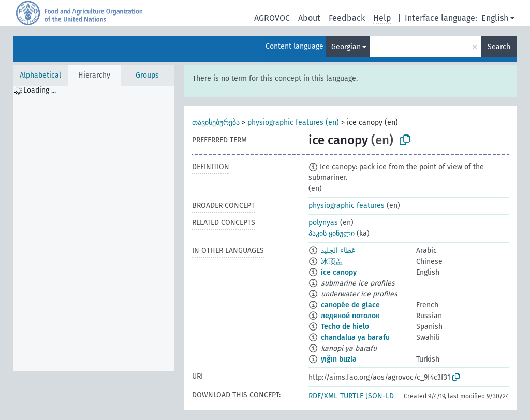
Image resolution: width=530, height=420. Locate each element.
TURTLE (352, 396)
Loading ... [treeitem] (40, 90)
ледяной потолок (350, 316)
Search (499, 47)
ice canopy (339, 272)
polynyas (323, 223)
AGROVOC (272, 18)
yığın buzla (339, 359)
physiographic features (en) (293, 122)
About (309, 18)
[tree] (94, 229)
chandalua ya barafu (355, 337)
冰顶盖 (332, 261)
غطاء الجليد (338, 251)
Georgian (346, 47)
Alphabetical (40, 75)
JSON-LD (380, 396)
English (495, 18)
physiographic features (347, 206)
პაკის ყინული (332, 234)
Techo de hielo (345, 327)
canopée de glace (350, 305)
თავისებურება (216, 122)
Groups (147, 75)
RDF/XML (323, 396)
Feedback (347, 18)
